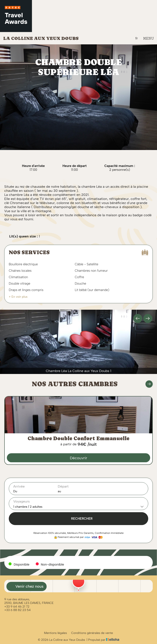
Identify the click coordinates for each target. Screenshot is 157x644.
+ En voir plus (18, 297)
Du (15, 491)
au (59, 491)
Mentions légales (56, 633)
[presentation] (138, 318)
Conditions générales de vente (92, 633)
